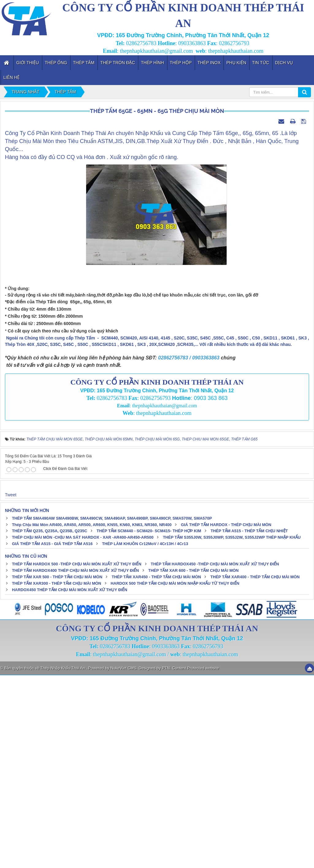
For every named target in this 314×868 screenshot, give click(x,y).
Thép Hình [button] (152, 63)
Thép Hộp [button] (181, 63)
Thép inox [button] (209, 63)
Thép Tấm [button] (84, 63)
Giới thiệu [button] (28, 63)
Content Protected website (195, 861)
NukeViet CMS (123, 861)
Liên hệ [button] (11, 77)
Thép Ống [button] (56, 63)
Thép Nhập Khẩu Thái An (63, 861)
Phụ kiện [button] (236, 63)
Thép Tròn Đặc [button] (118, 63)
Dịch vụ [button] (284, 63)
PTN (166, 861)
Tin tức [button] (261, 63)
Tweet (11, 687)
